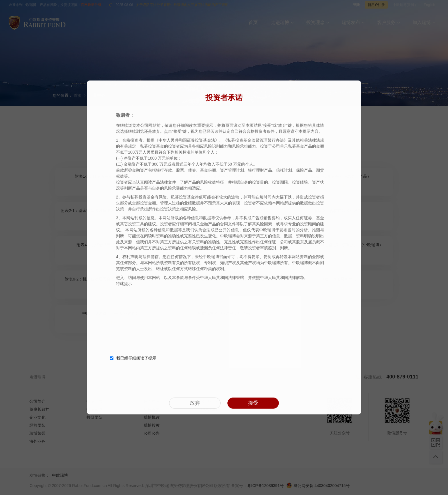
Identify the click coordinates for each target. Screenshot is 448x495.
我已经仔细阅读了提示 (133, 358)
